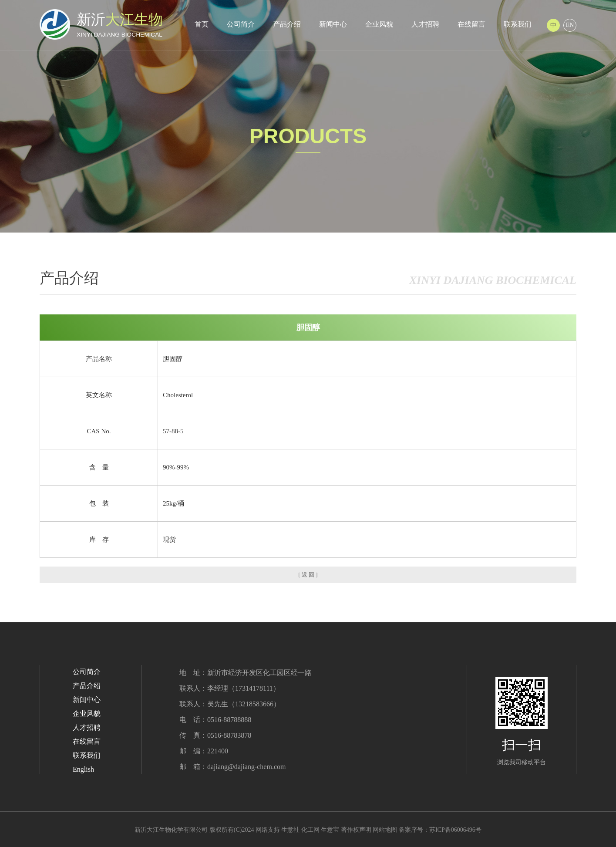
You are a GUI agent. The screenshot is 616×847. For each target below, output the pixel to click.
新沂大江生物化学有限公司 (171, 830)
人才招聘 (425, 24)
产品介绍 (287, 24)
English (83, 769)
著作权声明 (356, 830)
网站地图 (385, 830)
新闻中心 (333, 24)
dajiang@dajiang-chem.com (246, 767)
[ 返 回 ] (308, 575)
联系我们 (518, 24)
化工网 (310, 830)
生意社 (290, 830)
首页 (202, 24)
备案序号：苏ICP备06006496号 (440, 830)
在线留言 (471, 24)
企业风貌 (379, 24)
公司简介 (241, 24)
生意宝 (330, 830)
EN (570, 25)
